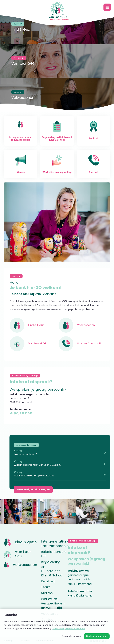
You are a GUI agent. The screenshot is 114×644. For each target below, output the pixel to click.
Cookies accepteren (97, 636)
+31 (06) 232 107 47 (21, 413)
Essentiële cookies (71, 636)
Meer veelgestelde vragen (33, 489)
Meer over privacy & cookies (69, 629)
